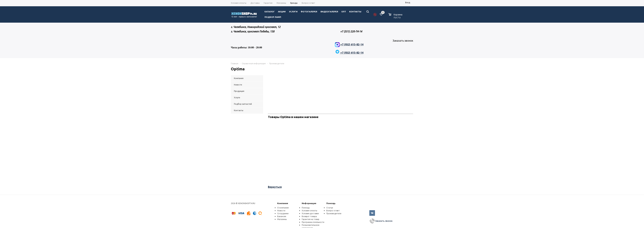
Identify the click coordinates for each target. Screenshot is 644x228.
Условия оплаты (309, 211)
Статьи (330, 208)
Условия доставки (310, 213)
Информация (309, 203)
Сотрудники (283, 213)
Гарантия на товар (310, 219)
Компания (283, 203)
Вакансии (282, 216)
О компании (283, 208)
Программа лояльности (313, 222)
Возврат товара (309, 216)
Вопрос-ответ (333, 211)
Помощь (331, 203)
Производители (334, 213)
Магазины (282, 219)
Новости (281, 211)
